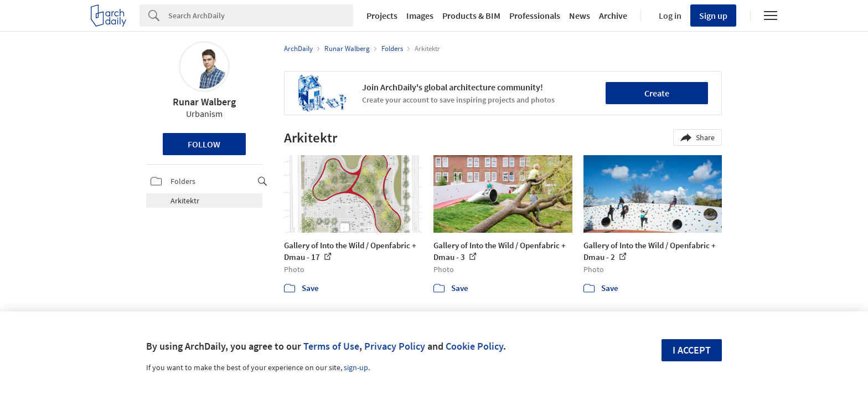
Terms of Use (331, 346)
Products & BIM (471, 16)
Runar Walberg (204, 102)
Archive (613, 16)
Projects (382, 16)
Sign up (713, 16)
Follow (204, 144)
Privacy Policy (395, 346)
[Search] (261, 16)
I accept (692, 350)
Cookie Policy (474, 346)
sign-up (356, 367)
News (580, 16)
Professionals (535, 16)
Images (420, 16)
